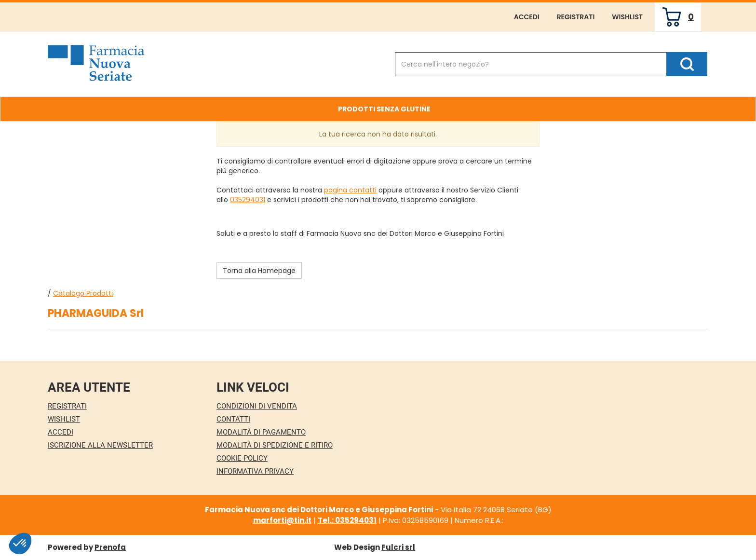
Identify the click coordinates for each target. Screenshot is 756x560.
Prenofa (110, 547)
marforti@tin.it (282, 520)
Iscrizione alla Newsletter (100, 445)
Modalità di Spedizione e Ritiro (275, 445)
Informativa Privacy (255, 471)
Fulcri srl (398, 547)
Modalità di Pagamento (261, 432)
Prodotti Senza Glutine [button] (384, 109)
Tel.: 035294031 (347, 520)
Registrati (576, 17)
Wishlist (627, 17)
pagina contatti (350, 190)
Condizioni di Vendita (257, 406)
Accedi (527, 17)
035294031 (248, 200)
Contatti (233, 419)
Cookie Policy (242, 458)
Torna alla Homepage (259, 271)
